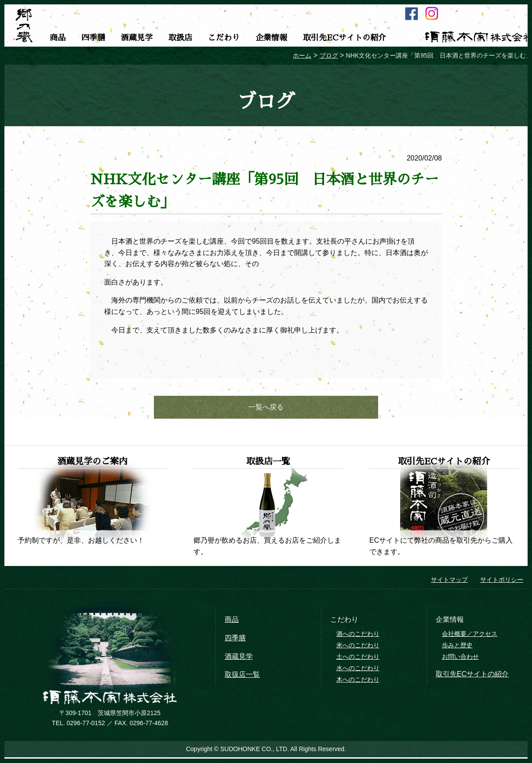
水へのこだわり (358, 669)
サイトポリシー (502, 581)
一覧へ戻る (266, 408)
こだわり (224, 38)
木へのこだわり (358, 681)
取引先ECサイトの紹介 (344, 38)
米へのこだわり (358, 646)
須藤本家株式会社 (110, 699)
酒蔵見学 (137, 38)
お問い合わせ (460, 658)
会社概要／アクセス (470, 635)
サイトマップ (449, 581)
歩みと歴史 (457, 646)
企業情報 (271, 38)
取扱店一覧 (242, 676)
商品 (58, 38)
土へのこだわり (358, 658)
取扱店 (180, 38)
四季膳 (93, 38)
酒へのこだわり (358, 635)
